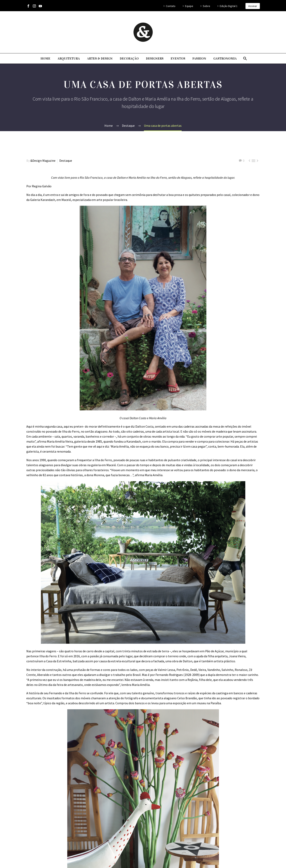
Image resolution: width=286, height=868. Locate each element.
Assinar (253, 6)
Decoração (129, 58)
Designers (155, 58)
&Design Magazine (43, 161)
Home (45, 58)
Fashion (199, 58)
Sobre (206, 6)
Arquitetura (69, 58)
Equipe (189, 6)
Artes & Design (100, 58)
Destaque (66, 161)
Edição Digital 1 (229, 6)
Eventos (178, 58)
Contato (171, 6)
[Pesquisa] (245, 58)
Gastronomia (225, 58)
